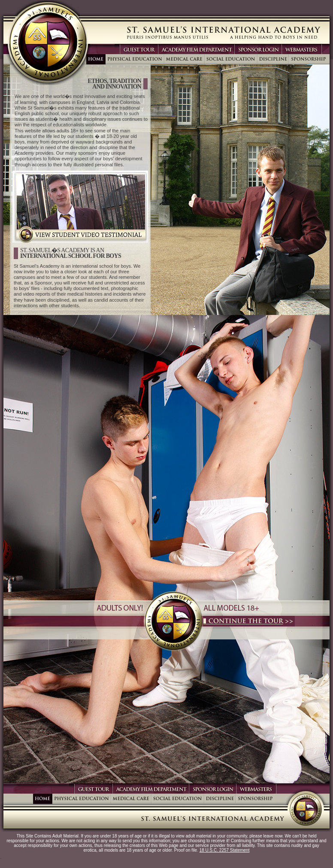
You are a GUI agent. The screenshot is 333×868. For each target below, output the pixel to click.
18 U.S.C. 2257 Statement (225, 850)
